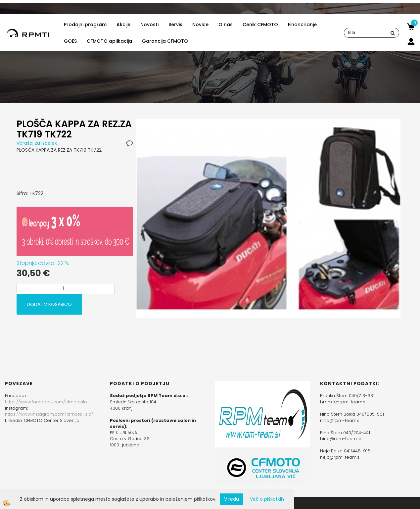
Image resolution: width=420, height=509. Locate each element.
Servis (175, 25)
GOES (70, 41)
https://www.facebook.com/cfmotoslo (46, 402)
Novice (200, 25)
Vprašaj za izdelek (37, 143)
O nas (226, 25)
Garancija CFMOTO (165, 41)
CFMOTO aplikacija (109, 41)
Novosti (149, 25)
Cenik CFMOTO (260, 25)
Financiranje (302, 25)
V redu (232, 499)
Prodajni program (85, 25)
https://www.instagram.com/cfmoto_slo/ (49, 414)
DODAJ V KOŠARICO (49, 304)
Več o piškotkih (267, 499)
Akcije (123, 25)
